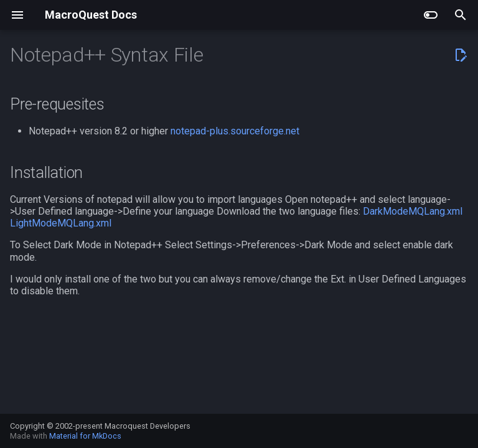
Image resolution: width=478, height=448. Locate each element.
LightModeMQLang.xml (61, 223)
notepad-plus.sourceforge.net (235, 131)
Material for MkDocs (85, 436)
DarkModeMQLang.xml (413, 211)
